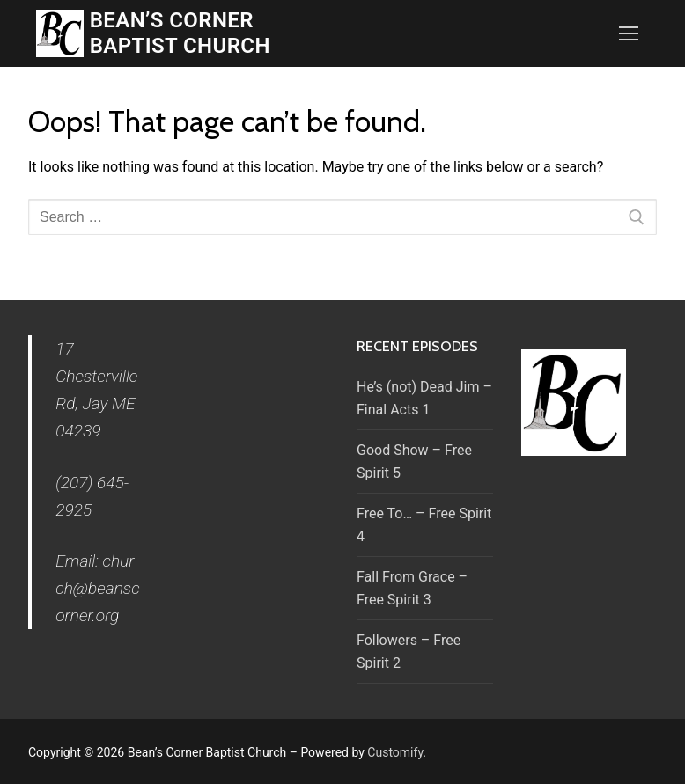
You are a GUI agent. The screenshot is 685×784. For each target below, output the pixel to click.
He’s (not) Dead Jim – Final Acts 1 (424, 398)
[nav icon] (629, 33)
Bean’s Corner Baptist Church (180, 33)
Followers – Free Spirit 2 (409, 652)
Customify (395, 752)
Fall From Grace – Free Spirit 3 (412, 588)
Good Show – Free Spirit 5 (414, 462)
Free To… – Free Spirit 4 (424, 525)
